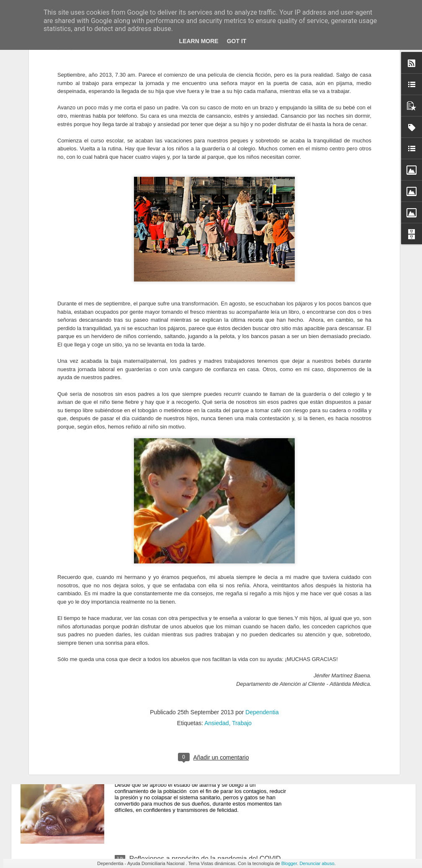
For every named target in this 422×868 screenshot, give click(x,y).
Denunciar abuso (317, 863)
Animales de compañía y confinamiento (188, 763)
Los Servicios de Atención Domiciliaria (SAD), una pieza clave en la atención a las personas (203, 482)
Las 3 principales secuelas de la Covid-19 (191, 573)
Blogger (289, 863)
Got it (237, 41)
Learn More (199, 41)
